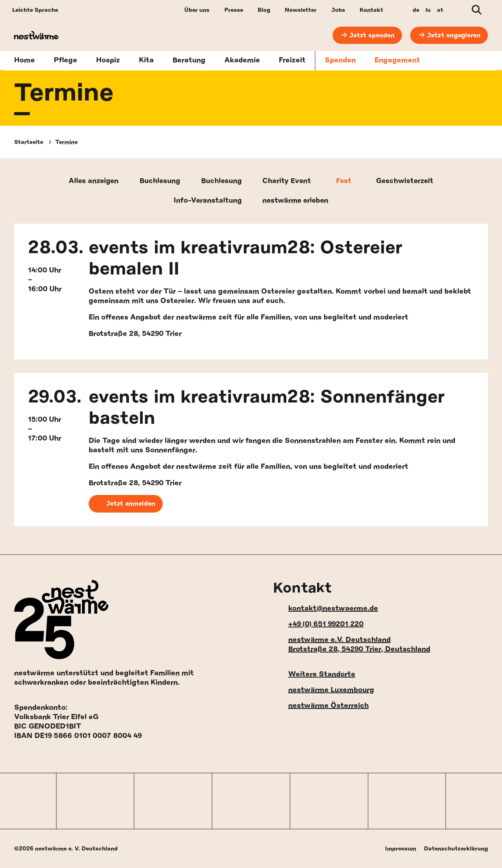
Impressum (401, 849)
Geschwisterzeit (408, 181)
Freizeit (292, 61)
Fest (346, 181)
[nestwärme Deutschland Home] (49, 35)
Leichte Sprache (35, 10)
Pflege (65, 61)
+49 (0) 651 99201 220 (318, 624)
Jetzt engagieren (454, 35)
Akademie (242, 61)
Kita (146, 61)
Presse (234, 10)
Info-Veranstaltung (206, 201)
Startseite (29, 142)
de (416, 10)
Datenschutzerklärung (456, 849)
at (440, 10)
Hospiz (108, 61)
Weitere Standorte (314, 674)
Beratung (189, 61)
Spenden (340, 61)
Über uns (197, 10)
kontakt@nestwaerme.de (326, 608)
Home (25, 61)
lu (428, 10)
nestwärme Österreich (321, 706)
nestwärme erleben (296, 201)
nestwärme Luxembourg (324, 690)
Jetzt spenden (371, 35)
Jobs (338, 10)
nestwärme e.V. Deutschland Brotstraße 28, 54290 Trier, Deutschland (352, 645)
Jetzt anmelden (126, 504)
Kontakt (371, 10)
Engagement (397, 61)
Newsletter (301, 10)
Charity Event (288, 181)
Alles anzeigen (91, 181)
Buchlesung (159, 181)
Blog (264, 10)
